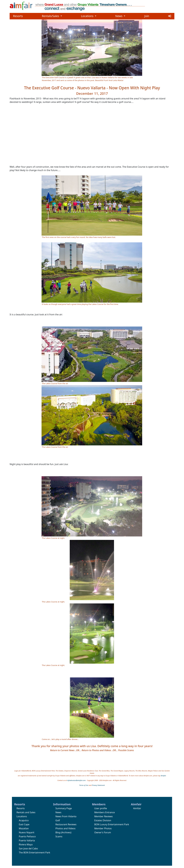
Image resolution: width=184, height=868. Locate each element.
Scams (59, 836)
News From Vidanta (66, 816)
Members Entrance (105, 812)
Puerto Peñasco (27, 836)
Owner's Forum (103, 832)
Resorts (18, 16)
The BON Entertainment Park (34, 853)
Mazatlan (24, 828)
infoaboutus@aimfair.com (76, 780)
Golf (58, 820)
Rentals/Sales (52, 16)
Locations (89, 16)
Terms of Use (84, 785)
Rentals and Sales (26, 812)
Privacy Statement (98, 785)
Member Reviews (103, 816)
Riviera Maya (26, 844)
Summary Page (64, 808)
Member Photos (103, 828)
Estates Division (103, 820)
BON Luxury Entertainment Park (112, 824)
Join (147, 16)
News (120, 16)
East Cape (24, 824)
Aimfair (163, 776)
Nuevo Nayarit (27, 832)
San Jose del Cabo (28, 848)
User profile (101, 808)
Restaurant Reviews (66, 824)
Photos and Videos (65, 828)
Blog (58, 832)
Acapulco (24, 820)
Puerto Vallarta (27, 840)
